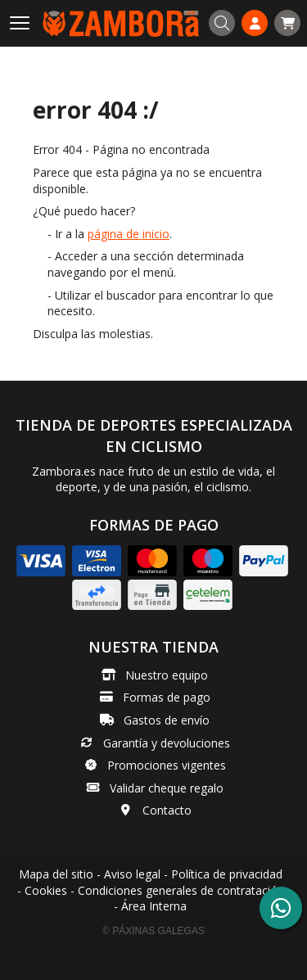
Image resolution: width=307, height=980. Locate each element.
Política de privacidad (227, 874)
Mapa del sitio (56, 874)
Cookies (46, 890)
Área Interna (154, 906)
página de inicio (129, 234)
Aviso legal (132, 874)
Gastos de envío (167, 720)
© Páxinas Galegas (153, 931)
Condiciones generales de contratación (181, 890)
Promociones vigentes (167, 765)
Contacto (167, 810)
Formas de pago (167, 697)
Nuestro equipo (167, 675)
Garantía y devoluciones (167, 743)
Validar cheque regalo (167, 788)
